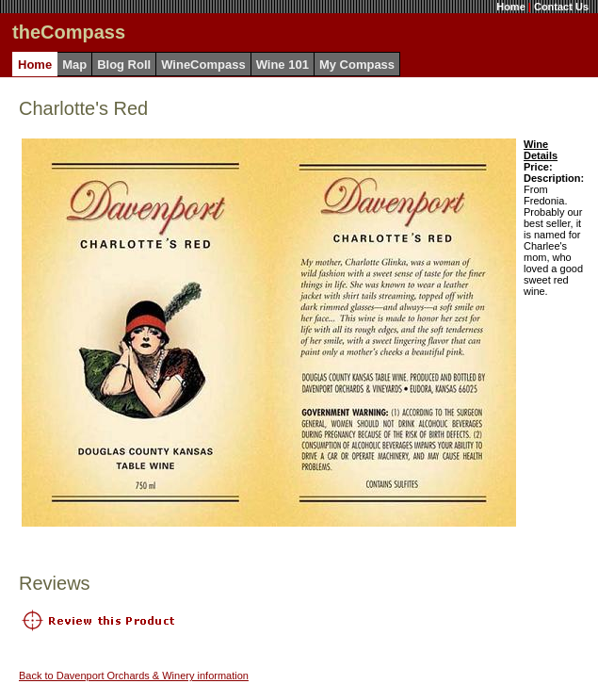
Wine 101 (283, 65)
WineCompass (203, 65)
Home (511, 7)
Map (74, 65)
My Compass (357, 65)
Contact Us (561, 7)
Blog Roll (124, 65)
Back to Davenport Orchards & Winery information (134, 676)
